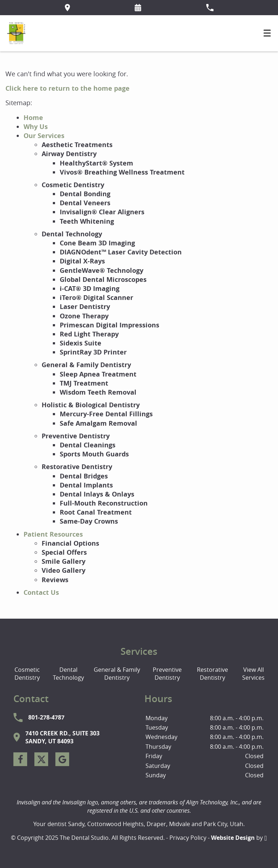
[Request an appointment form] (138, 8)
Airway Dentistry (69, 154)
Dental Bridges (84, 476)
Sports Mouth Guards (94, 454)
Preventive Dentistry (76, 436)
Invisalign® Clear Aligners (102, 212)
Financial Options (70, 543)
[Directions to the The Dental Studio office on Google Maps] (68, 8)
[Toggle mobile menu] (267, 33)
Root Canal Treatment (96, 512)
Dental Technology (72, 234)
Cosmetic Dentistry (73, 185)
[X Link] (41, 759)
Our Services (44, 136)
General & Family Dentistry (86, 365)
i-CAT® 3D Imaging (90, 289)
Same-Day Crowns (89, 521)
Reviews (55, 580)
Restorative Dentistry (77, 467)
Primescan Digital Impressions (109, 325)
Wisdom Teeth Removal (98, 392)
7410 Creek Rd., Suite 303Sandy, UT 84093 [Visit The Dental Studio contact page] (56, 737)
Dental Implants (86, 485)
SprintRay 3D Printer (93, 352)
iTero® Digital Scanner (96, 298)
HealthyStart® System (96, 163)
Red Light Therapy (89, 334)
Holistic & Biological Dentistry (91, 405)
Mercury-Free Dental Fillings (106, 414)
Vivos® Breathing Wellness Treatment (122, 172)
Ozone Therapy (84, 316)
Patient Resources (53, 534)
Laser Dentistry (85, 307)
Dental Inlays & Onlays (97, 494)
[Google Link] (62, 759)
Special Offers (64, 552)
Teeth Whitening (87, 221)
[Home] (16, 33)
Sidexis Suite (81, 343)
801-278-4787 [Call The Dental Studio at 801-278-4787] (39, 717)
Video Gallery (64, 570)
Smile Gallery (64, 561)
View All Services (253, 674)
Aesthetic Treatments (77, 145)
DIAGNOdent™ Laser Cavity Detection (121, 252)
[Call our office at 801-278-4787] (210, 8)
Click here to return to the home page (68, 88)
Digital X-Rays (82, 261)
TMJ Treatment (84, 383)
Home (33, 118)
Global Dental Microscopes (103, 280)
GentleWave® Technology (102, 270)
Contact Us (41, 592)
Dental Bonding (85, 194)
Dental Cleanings (88, 445)
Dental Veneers (85, 203)
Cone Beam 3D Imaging (97, 243)
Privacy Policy (188, 838)
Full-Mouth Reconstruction (104, 503)
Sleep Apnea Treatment (98, 374)
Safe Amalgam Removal (98, 423)
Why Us (36, 127)
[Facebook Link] (20, 759)
